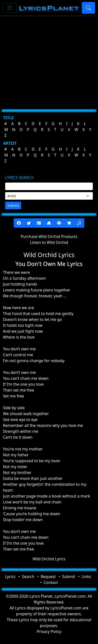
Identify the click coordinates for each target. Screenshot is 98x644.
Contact (51, 582)
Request (48, 577)
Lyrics (10, 577)
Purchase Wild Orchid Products (49, 237)
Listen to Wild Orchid (49, 242)
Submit (13, 205)
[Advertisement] (46, 61)
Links (86, 577)
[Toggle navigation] (10, 8)
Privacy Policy (49, 631)
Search (28, 577)
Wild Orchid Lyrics (49, 559)
